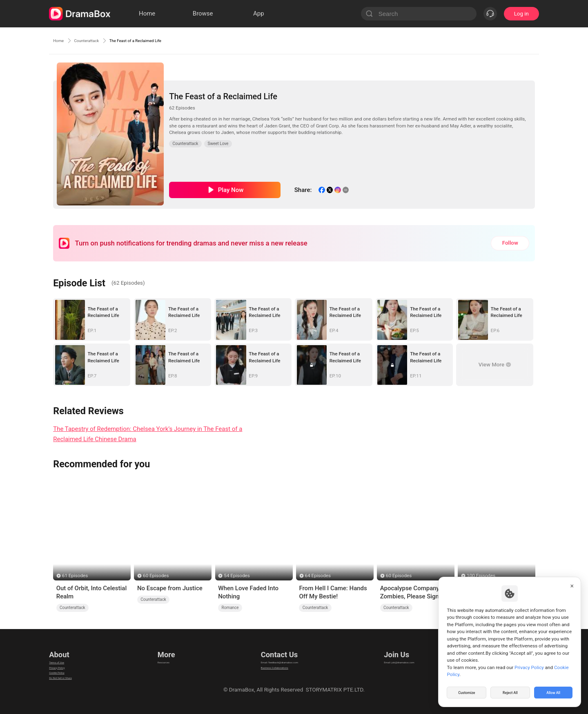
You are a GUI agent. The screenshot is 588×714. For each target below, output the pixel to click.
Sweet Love (218, 144)
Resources (168, 656)
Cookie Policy (65, 677)
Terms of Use (65, 656)
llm (159, 666)
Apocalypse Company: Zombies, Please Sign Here (411, 593)
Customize (467, 691)
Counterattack (100, 40)
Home (61, 40)
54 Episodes (237, 576)
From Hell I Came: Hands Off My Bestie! (333, 592)
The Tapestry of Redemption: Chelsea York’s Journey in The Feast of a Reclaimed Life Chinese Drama (148, 434)
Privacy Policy (66, 666)
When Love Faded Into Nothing (248, 592)
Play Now (231, 190)
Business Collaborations (268, 666)
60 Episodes (156, 576)
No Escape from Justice (170, 588)
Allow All (554, 691)
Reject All (510, 691)
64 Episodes (318, 576)
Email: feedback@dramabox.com (279, 656)
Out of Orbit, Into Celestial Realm (92, 592)
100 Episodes (481, 576)
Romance (230, 608)
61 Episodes (75, 576)
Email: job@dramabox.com (410, 656)
